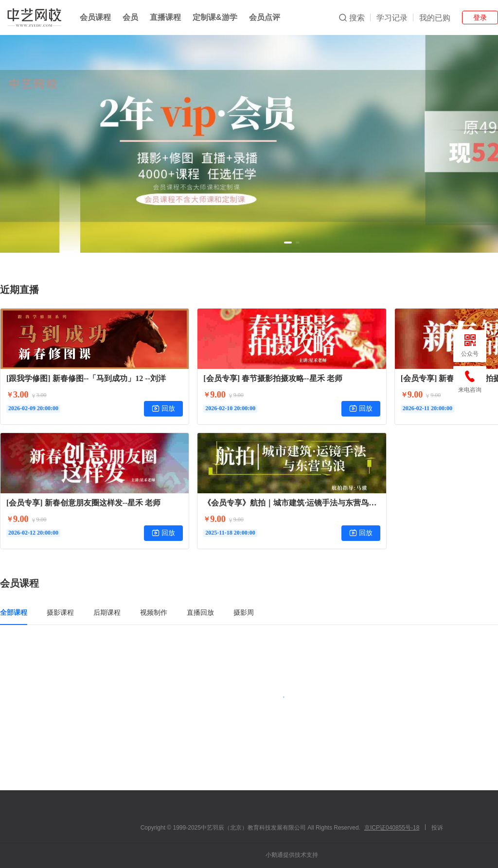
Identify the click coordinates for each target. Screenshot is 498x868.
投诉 (437, 828)
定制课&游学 (215, 17)
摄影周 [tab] (244, 612)
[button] (288, 243)
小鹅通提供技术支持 (292, 855)
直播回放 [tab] (200, 612)
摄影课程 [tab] (60, 612)
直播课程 (165, 17)
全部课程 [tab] (14, 612)
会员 (130, 17)
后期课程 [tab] (107, 612)
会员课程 (95, 17)
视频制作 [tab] (154, 612)
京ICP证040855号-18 (392, 828)
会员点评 (265, 17)
